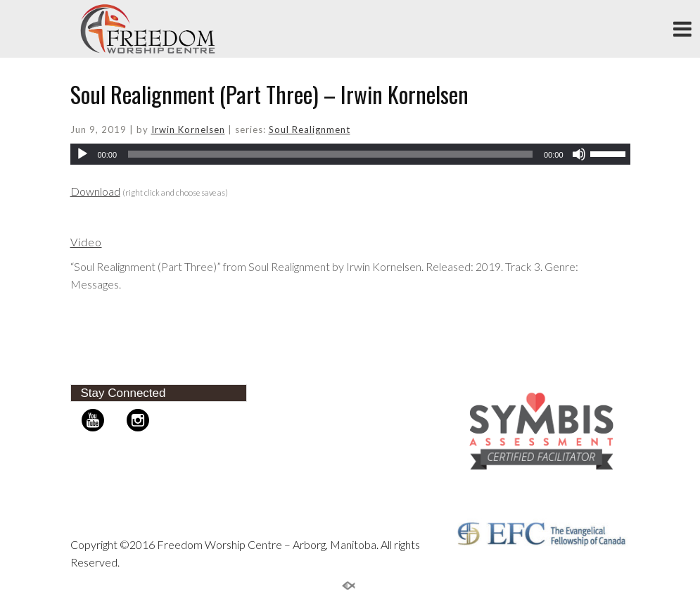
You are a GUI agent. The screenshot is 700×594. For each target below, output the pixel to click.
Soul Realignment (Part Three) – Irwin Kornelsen (269, 94)
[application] (350, 154)
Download (95, 191)
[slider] (330, 154)
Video (86, 242)
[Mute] (579, 154)
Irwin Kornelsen (188, 129)
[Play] (82, 154)
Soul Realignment (310, 129)
